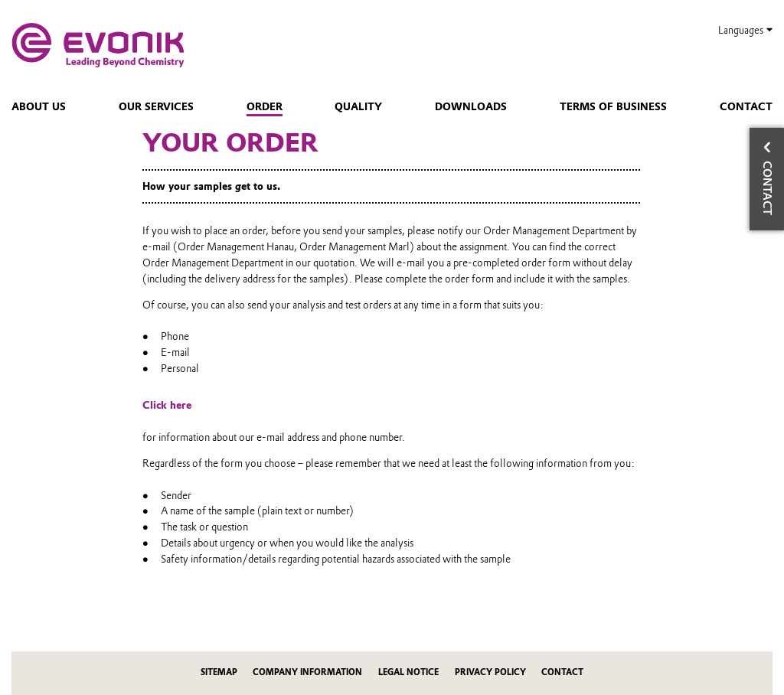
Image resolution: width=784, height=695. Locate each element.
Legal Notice (408, 672)
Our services (156, 106)
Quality (358, 106)
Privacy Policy (490, 672)
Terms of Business (613, 106)
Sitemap (219, 672)
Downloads (471, 106)
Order (265, 106)
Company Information (307, 672)
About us (39, 106)
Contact (746, 106)
